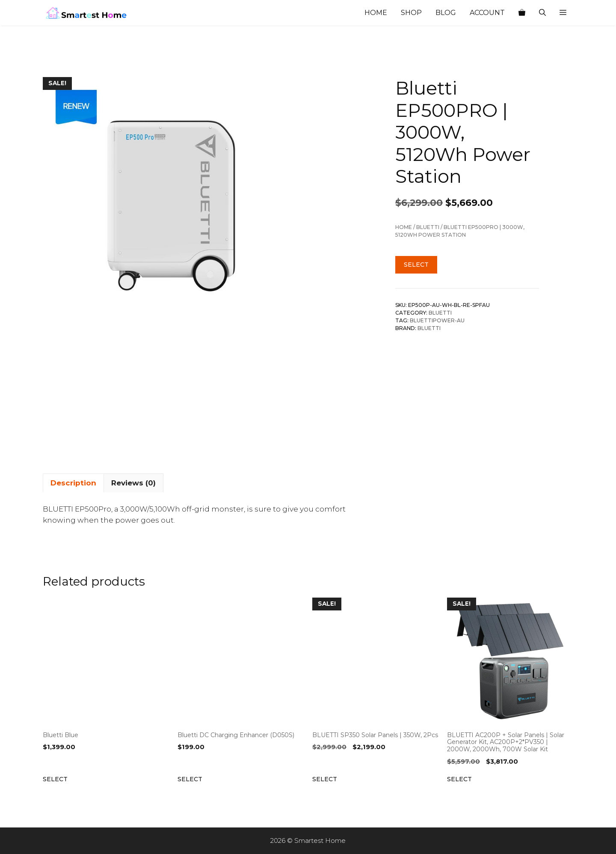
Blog (446, 13)
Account (487, 13)
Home (376, 13)
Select (416, 265)
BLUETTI (428, 227)
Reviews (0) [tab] (133, 483)
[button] (563, 13)
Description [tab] (73, 483)
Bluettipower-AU (437, 320)
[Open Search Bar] (542, 13)
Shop (411, 13)
